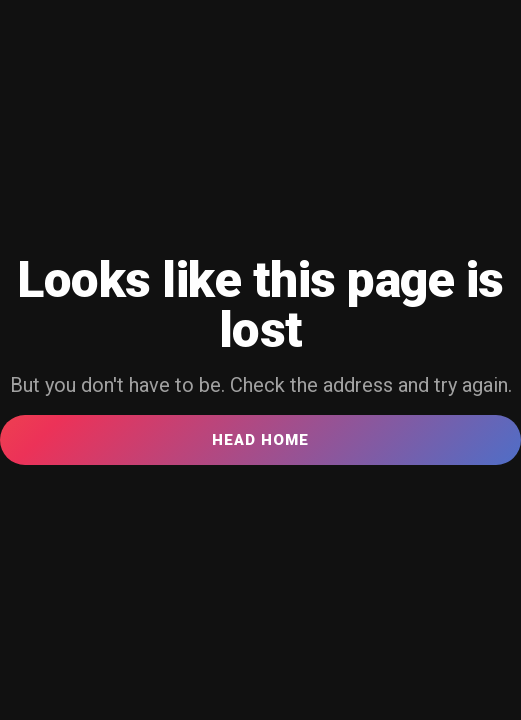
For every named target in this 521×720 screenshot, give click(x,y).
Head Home (260, 440)
